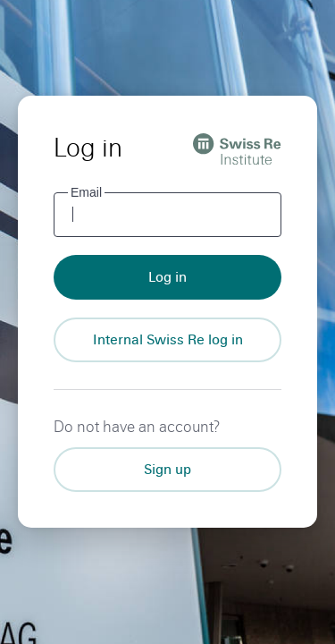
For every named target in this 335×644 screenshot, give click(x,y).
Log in (167, 277)
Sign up (167, 469)
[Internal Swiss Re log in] (167, 340)
